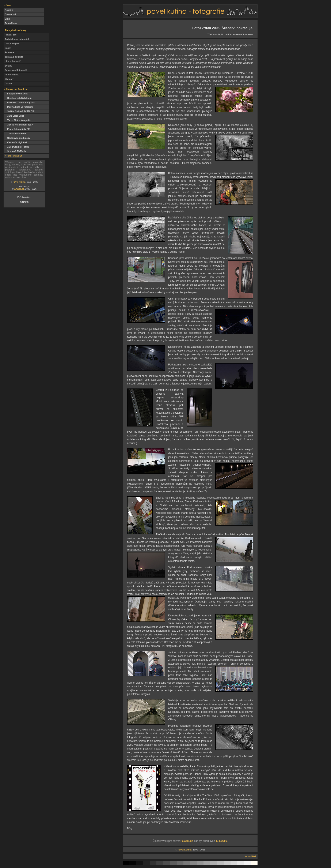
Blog (7, 19)
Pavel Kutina (19, 182)
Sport (7, 48)
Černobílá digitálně (15, 142)
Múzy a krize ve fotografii (18, 107)
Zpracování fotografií (15, 70)
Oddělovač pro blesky (17, 138)
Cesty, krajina (11, 44)
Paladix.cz (187, 841)
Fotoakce (9, 52)
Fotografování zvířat (16, 94)
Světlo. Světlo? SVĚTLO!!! (19, 111)
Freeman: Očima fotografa (19, 103)
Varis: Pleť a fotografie (17, 120)
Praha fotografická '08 (17, 129)
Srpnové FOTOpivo (15, 151)
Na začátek (250, 856)
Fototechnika (11, 75)
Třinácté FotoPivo (15, 134)
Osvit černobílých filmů (18, 98)
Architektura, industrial (16, 39)
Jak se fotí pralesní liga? (18, 125)
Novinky (8, 10)
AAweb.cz (19, 189)
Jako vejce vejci (14, 116)
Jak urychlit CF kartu (16, 147)
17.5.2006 (221, 841)
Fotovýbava (10, 23)
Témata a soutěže (13, 57)
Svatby (8, 66)
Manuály (9, 79)
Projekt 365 (10, 35)
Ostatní (8, 84)
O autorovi (10, 14)
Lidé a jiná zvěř (12, 61)
